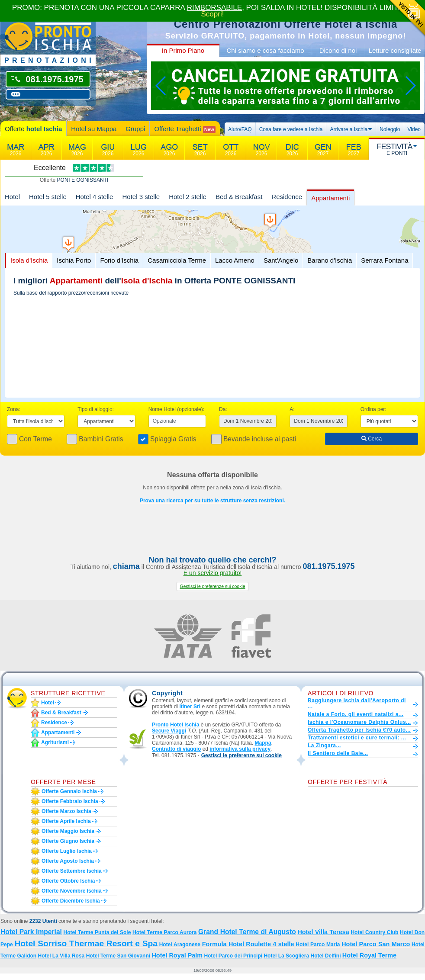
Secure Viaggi (169, 731)
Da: (223, 409)
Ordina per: (373, 409)
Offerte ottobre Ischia (68, 881)
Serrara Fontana (385, 260)
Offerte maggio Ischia (68, 831)
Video (414, 129)
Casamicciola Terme (177, 260)
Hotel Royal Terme (369, 955)
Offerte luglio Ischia (67, 851)
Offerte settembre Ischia (72, 871)
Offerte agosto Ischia (68, 861)
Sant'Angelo (281, 260)
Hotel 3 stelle (141, 197)
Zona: (14, 409)
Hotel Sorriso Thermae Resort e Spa (86, 943)
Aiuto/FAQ (240, 129)
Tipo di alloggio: (96, 409)
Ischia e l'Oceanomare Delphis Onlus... (359, 722)
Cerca (372, 439)
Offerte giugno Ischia (68, 841)
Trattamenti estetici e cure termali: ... (357, 738)
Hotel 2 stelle (188, 197)
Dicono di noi (338, 50)
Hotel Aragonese (180, 945)
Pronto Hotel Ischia (175, 725)
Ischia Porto (74, 260)
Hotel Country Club (374, 932)
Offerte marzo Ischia (66, 811)
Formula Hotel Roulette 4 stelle (248, 944)
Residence (287, 197)
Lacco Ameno (235, 260)
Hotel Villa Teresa (323, 932)
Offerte (33, 129)
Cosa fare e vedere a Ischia (291, 129)
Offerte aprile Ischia (66, 821)
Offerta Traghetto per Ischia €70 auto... (359, 730)
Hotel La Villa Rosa (61, 956)
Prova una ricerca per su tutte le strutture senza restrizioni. (212, 501)
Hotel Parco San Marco (376, 944)
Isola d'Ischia (29, 260)
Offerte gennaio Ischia (69, 791)
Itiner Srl (190, 707)
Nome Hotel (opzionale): (176, 409)
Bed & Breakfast (239, 197)
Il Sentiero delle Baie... (338, 753)
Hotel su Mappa (94, 129)
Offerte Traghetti (185, 129)
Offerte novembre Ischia (72, 891)
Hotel (12, 197)
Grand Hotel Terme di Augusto (247, 932)
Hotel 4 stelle (95, 197)
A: (292, 409)
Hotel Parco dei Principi (233, 956)
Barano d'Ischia (330, 260)
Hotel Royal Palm (177, 955)
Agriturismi (55, 742)
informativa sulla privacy (240, 749)
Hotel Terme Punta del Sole (97, 932)
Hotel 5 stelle (48, 197)
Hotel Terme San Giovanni (118, 956)
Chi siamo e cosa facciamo (265, 50)
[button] (212, 586)
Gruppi (135, 129)
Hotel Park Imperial (31, 932)
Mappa (263, 743)
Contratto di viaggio (176, 749)
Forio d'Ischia (119, 260)
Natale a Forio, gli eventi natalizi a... (356, 714)
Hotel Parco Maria (318, 945)
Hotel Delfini (325, 956)
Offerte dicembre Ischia (71, 901)
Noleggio (390, 129)
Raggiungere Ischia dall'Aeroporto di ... (357, 704)
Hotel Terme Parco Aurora (164, 932)
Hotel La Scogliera (286, 956)
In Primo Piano (183, 50)
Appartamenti (330, 198)
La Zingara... (324, 745)
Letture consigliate (395, 50)
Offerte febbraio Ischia (70, 801)
